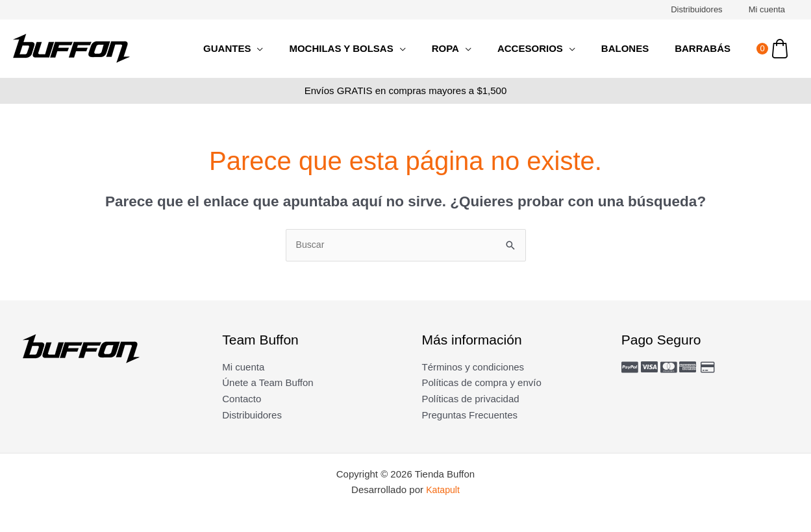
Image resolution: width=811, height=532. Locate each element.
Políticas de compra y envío (482, 384)
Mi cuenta (771, 9)
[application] (293, 49)
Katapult (443, 491)
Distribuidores (710, 9)
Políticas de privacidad (471, 400)
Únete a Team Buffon (268, 384)
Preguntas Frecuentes (470, 416)
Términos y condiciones (473, 368)
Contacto (242, 400)
